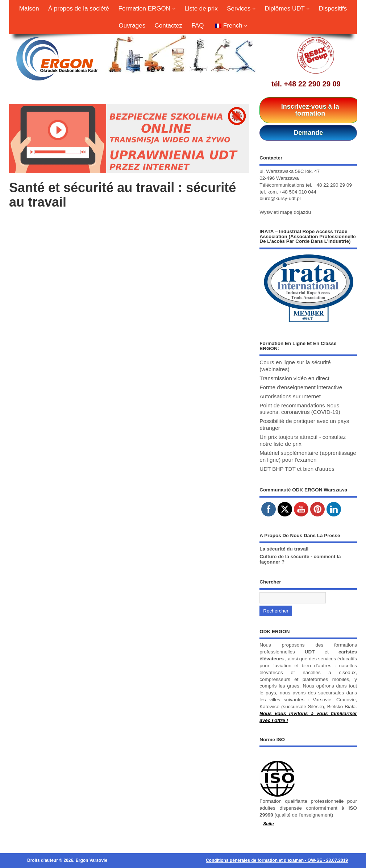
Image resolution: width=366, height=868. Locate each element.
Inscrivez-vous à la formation (310, 110)
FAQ (197, 26)
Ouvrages (132, 26)
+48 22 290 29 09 (312, 84)
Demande (308, 133)
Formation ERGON (147, 9)
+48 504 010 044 (298, 192)
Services (241, 9)
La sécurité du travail (284, 549)
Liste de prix (201, 9)
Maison (29, 9)
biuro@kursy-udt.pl (280, 198)
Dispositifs (333, 9)
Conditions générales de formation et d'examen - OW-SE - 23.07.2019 (277, 860)
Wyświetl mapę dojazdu (285, 212)
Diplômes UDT (287, 9)
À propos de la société (79, 9)
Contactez (169, 26)
